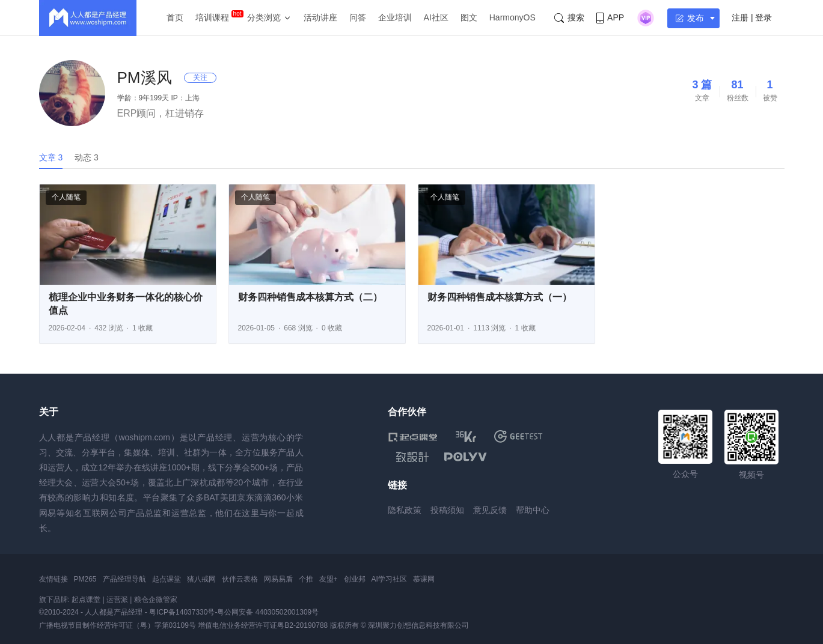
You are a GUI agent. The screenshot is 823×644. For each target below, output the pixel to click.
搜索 (569, 18)
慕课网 (424, 579)
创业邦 (355, 579)
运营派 (117, 600)
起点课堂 (167, 579)
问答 (358, 17)
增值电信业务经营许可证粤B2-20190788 (263, 625)
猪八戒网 (201, 579)
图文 (469, 17)
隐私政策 (405, 510)
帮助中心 (533, 510)
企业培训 (395, 17)
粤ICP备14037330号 (182, 612)
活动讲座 (320, 17)
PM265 (85, 579)
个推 (306, 579)
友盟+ (329, 579)
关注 (200, 77)
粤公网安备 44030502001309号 (268, 612)
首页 (175, 17)
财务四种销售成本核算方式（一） (500, 297)
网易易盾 (278, 579)
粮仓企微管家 (156, 600)
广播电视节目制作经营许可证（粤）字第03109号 (118, 625)
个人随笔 (66, 197)
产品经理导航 (124, 579)
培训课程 (212, 17)
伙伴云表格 (240, 579)
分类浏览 (264, 17)
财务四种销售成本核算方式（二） (310, 297)
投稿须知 (447, 510)
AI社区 (436, 17)
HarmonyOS (512, 17)
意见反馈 (490, 510)
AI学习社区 (389, 579)
